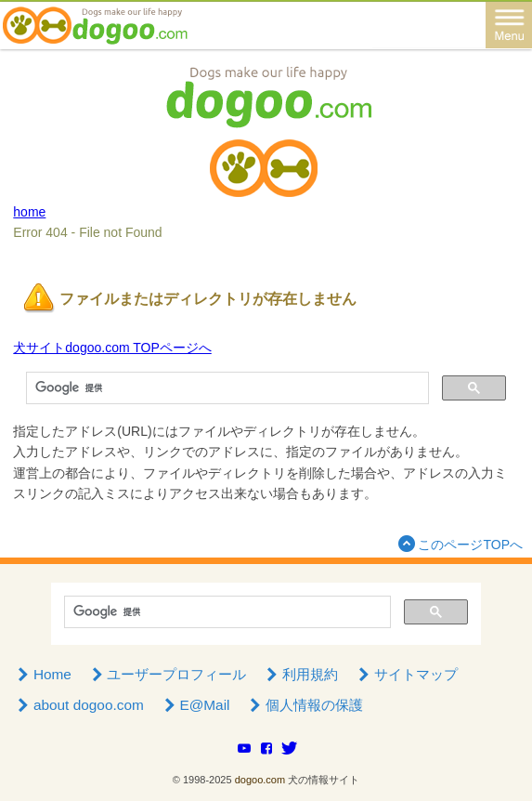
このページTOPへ (459, 543)
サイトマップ (406, 674)
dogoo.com (260, 780)
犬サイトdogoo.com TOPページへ (112, 348)
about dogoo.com (78, 705)
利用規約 (300, 674)
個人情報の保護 (304, 705)
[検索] (225, 388)
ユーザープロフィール (167, 674)
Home (42, 674)
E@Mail (195, 705)
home (29, 212)
